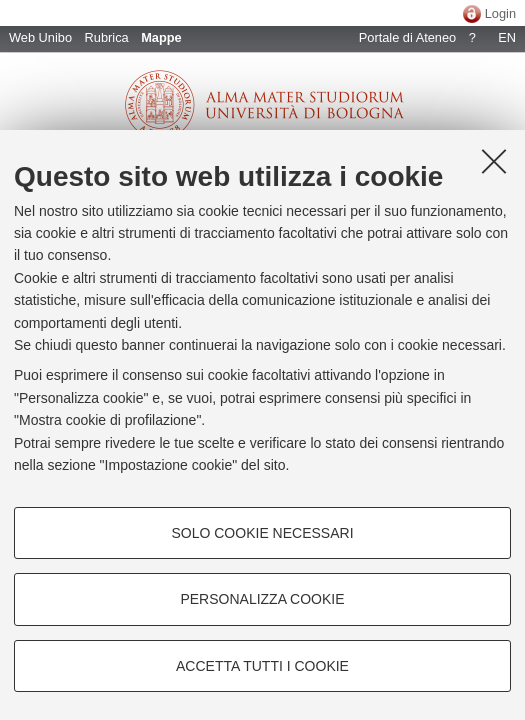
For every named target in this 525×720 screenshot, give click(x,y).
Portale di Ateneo (407, 37)
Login (500, 13)
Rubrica (107, 37)
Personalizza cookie (262, 599)
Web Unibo (40, 37)
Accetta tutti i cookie (262, 666)
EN (507, 37)
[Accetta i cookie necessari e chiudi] (494, 161)
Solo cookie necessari (262, 533)
